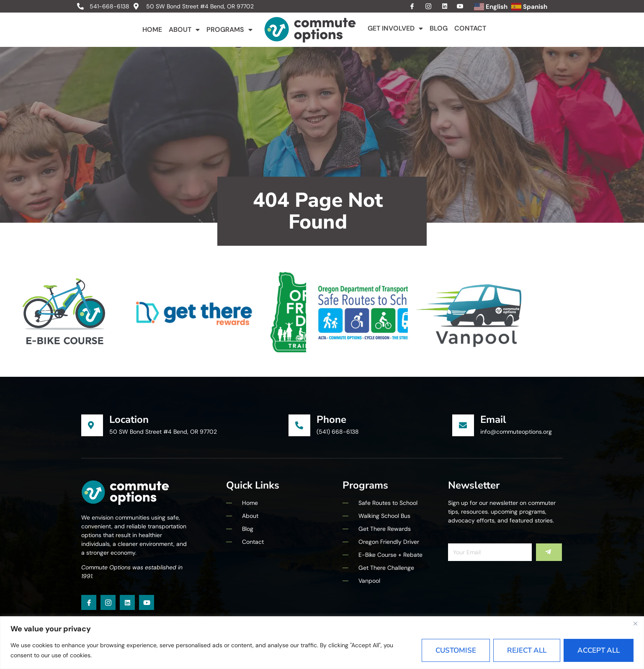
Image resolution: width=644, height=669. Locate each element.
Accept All (599, 650)
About (184, 30)
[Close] (635, 623)
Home (152, 30)
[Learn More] (185, 425)
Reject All (527, 650)
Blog (439, 28)
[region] (322, 643)
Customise (456, 650)
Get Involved (395, 28)
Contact (470, 28)
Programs (229, 30)
